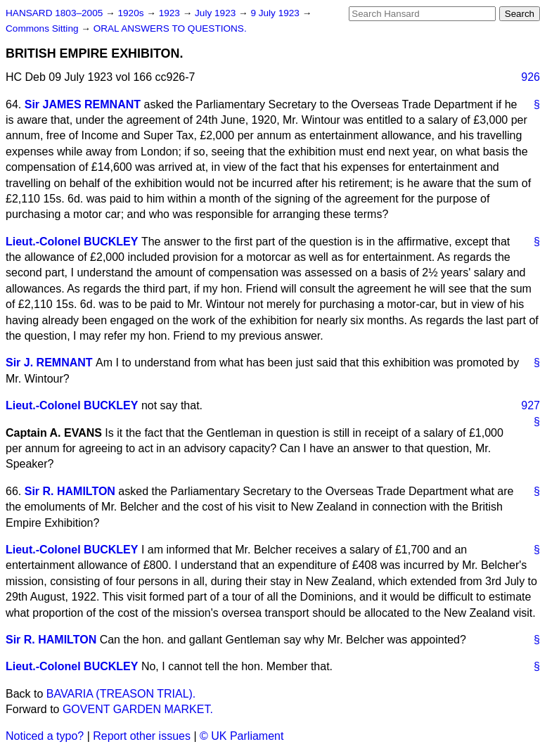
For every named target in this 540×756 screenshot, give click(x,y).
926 (531, 77)
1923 (171, 13)
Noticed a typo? (45, 736)
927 (531, 405)
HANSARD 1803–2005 (54, 13)
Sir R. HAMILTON (70, 491)
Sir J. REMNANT (49, 363)
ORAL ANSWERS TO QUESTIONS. (170, 28)
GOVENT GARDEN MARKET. (138, 709)
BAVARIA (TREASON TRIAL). (121, 694)
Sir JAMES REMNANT (83, 104)
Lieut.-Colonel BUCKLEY (72, 242)
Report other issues (142, 736)
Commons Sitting (43, 28)
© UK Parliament (242, 736)
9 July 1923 (276, 13)
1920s (132, 13)
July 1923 (217, 13)
